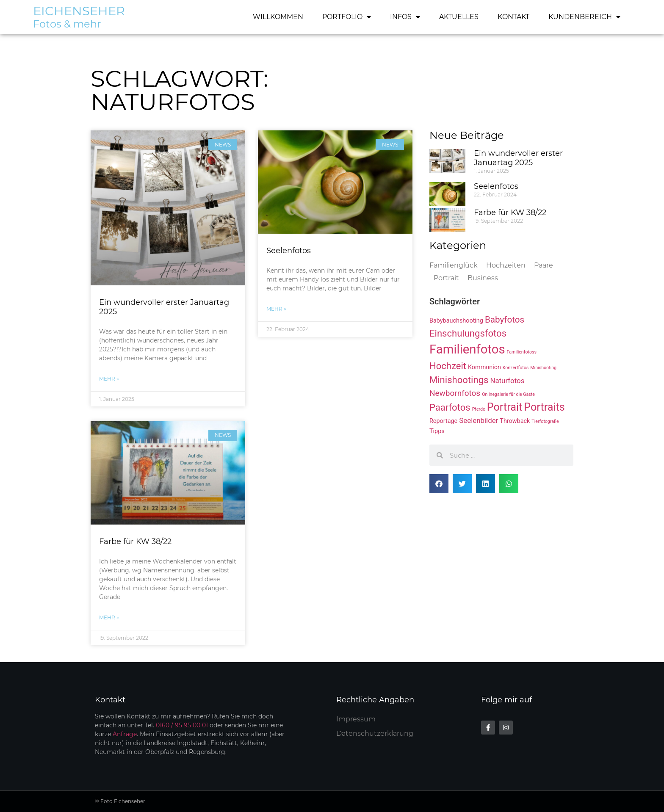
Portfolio (347, 17)
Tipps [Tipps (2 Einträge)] (437, 431)
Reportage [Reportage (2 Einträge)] (443, 421)
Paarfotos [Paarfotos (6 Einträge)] (450, 407)
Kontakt (513, 17)
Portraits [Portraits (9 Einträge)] (544, 407)
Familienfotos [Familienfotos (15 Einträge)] (467, 349)
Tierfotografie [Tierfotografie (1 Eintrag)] (545, 421)
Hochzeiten (506, 265)
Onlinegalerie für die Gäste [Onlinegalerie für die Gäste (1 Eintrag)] (508, 394)
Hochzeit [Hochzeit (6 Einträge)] (448, 366)
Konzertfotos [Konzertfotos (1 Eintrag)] (516, 368)
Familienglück (454, 265)
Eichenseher (79, 11)
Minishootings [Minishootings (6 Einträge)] (459, 380)
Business (483, 278)
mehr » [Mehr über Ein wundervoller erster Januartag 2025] (109, 379)
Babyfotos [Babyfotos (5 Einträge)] (505, 320)
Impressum (356, 719)
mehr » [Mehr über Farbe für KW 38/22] (109, 617)
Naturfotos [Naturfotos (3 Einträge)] (507, 381)
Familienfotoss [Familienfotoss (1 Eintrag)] (522, 352)
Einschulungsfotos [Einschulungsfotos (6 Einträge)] (468, 333)
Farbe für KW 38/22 (135, 541)
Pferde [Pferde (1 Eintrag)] (479, 409)
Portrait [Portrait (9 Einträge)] (505, 407)
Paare (544, 265)
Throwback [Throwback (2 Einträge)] (515, 421)
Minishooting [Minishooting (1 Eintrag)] (543, 368)
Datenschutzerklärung (375, 733)
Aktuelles (459, 17)
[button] (439, 484)
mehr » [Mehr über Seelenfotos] (276, 309)
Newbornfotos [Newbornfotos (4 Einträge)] (455, 393)
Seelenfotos (289, 251)
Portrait (446, 278)
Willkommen (278, 17)
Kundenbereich (584, 17)
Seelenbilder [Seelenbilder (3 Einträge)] (479, 420)
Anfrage (125, 734)
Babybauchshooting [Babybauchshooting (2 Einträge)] (456, 321)
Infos (405, 17)
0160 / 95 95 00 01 (182, 725)
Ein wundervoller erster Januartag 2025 (164, 307)
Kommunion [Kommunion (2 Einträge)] (484, 367)
